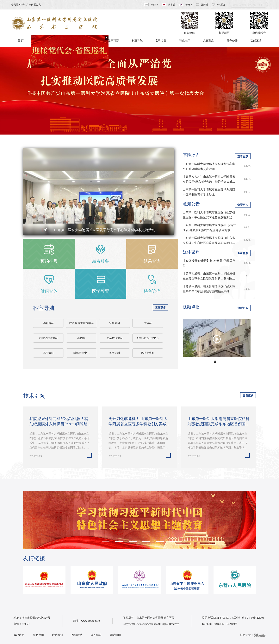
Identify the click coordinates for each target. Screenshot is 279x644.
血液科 (148, 323)
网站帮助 (77, 635)
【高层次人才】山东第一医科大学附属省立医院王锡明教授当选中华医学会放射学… (209, 180)
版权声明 (19, 635)
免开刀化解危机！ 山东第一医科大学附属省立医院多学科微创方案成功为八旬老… (139, 422)
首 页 (21, 41)
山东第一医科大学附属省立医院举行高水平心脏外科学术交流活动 (209, 166)
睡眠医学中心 (82, 353)
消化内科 (48, 323)
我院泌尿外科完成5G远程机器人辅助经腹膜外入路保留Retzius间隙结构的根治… (60, 422)
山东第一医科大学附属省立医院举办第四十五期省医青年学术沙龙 (209, 192)
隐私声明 (38, 635)
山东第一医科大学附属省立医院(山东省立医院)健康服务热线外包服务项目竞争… (209, 228)
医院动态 (191, 155)
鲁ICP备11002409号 (226, 624)
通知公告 (191, 204)
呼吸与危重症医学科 (82, 323)
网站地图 (115, 635)
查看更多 (160, 308)
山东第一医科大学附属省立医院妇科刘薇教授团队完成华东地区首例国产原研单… (219, 422)
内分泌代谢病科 (48, 338)
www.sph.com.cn (91, 621)
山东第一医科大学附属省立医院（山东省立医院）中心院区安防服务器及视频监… (209, 215)
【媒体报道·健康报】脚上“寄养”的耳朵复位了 (209, 263)
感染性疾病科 (115, 338)
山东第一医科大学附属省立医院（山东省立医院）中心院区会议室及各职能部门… (209, 240)
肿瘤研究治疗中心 (148, 338)
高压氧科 (48, 353)
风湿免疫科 (148, 353)
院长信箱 (96, 635)
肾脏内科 (115, 323)
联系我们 (58, 635)
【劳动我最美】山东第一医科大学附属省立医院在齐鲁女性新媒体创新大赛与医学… (209, 277)
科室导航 (44, 308)
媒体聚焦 (191, 252)
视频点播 (191, 307)
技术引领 (34, 396)
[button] (30, 230)
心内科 (82, 338)
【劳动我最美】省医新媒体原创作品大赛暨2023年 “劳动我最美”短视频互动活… (209, 289)
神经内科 (115, 353)
